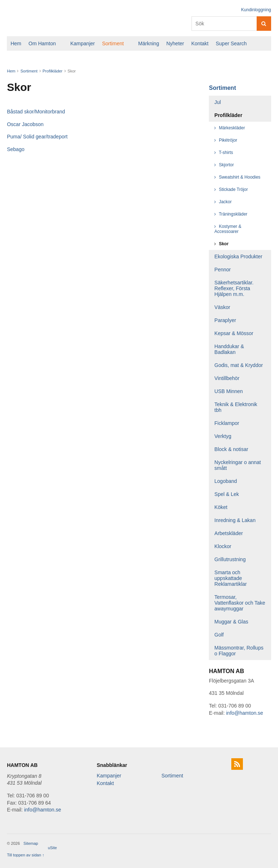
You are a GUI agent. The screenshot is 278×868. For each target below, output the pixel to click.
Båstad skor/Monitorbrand (36, 112)
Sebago (16, 149)
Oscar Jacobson (25, 124)
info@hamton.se (245, 713)
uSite (52, 848)
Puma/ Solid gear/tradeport (37, 137)
